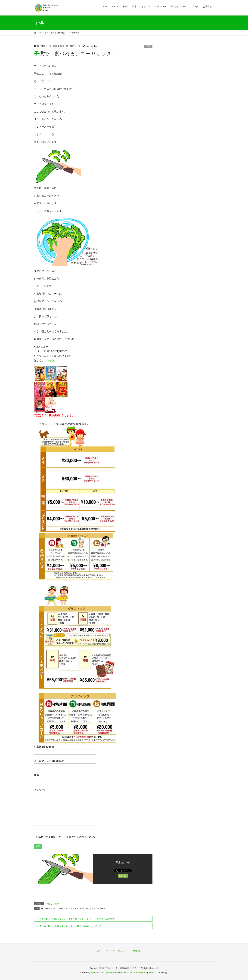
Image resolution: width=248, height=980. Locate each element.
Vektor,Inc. (153, 972)
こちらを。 (50, 360)
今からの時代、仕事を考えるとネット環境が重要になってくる (70, 926)
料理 (57, 904)
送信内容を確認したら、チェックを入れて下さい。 (65, 837)
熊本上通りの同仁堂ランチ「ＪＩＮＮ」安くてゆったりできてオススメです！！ (79, 919)
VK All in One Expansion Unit (133, 972)
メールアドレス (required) (65, 764)
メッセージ (66, 807)
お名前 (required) (65, 750)
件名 (65, 778)
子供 (148, 46)
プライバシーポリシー (116, 951)
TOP (98, 951)
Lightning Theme (112, 972)
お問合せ (137, 951)
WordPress (96, 972)
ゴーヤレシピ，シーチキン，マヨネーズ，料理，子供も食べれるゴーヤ (74, 909)
